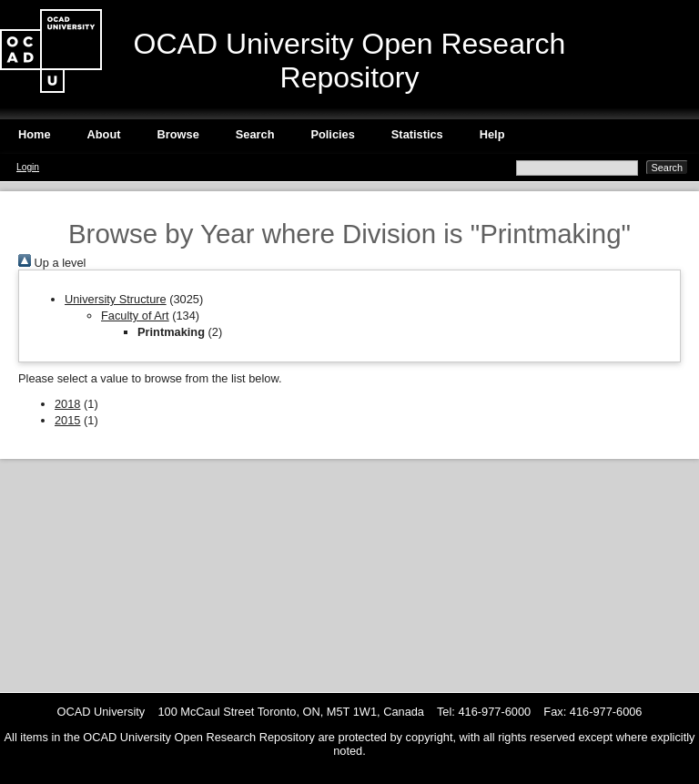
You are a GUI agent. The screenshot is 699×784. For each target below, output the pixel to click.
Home (35, 134)
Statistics (417, 134)
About (104, 134)
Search (255, 134)
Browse (178, 134)
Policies (332, 134)
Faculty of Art (135, 316)
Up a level (52, 263)
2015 (67, 420)
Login (28, 167)
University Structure (116, 299)
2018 (67, 404)
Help (492, 134)
